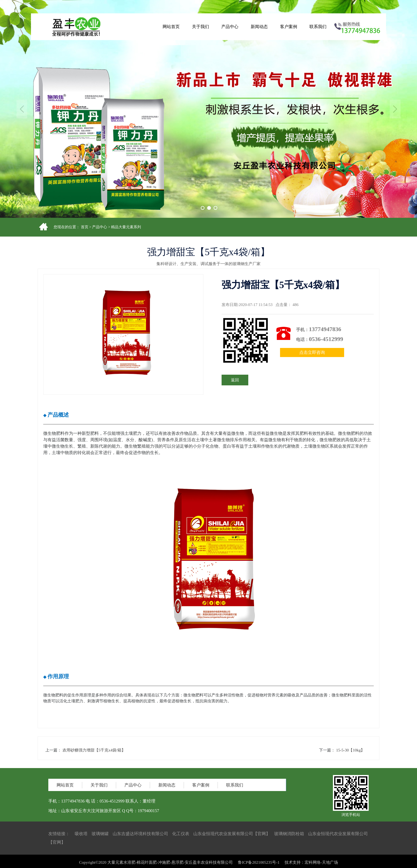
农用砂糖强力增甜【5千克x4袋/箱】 (94, 750)
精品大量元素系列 (126, 227)
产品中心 (100, 227)
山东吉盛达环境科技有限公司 (140, 834)
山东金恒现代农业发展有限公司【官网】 (232, 834)
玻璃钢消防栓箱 (289, 834)
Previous (22, 109)
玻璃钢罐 (100, 834)
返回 (235, 380)
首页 (85, 227)
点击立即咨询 (312, 352)
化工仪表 (181, 834)
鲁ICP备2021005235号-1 (259, 866)
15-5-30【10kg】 (351, 750)
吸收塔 (81, 834)
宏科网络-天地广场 (321, 866)
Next (395, 109)
